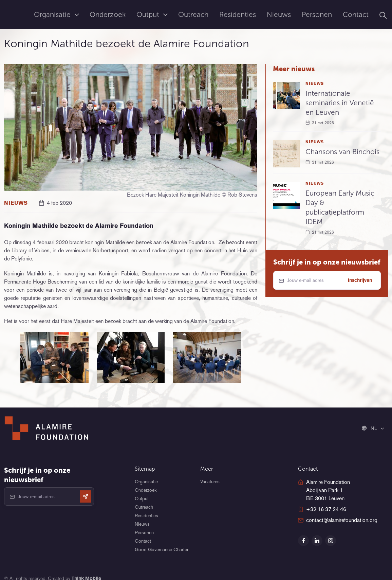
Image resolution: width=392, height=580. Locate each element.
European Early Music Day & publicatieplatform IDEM (340, 207)
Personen (317, 14)
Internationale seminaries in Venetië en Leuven (340, 103)
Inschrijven (360, 280)
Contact (356, 14)
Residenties (238, 14)
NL (370, 428)
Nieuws (279, 14)
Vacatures (210, 482)
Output (149, 14)
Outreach (193, 14)
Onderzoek (108, 14)
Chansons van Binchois (342, 152)
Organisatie (53, 14)
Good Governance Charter (162, 549)
